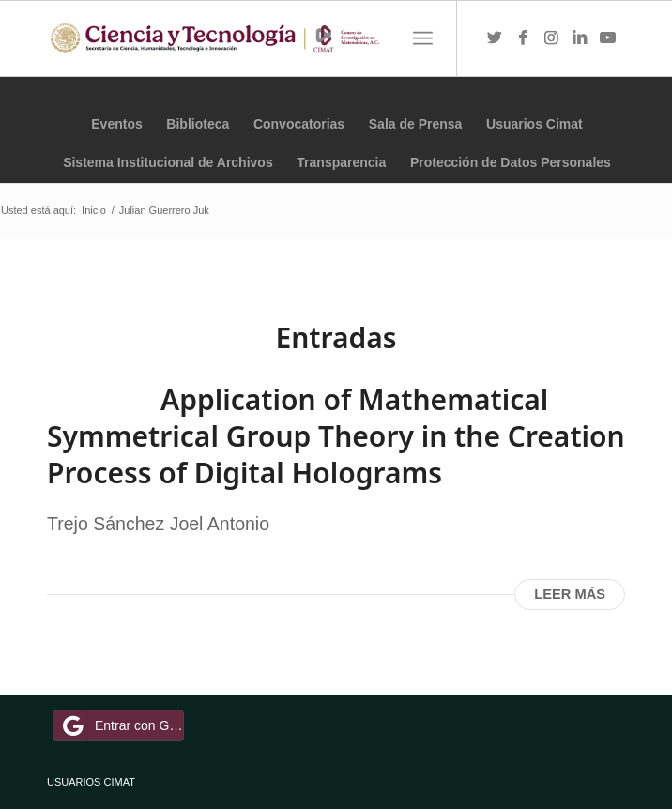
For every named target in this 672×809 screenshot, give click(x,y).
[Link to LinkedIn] (579, 38)
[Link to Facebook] (523, 38)
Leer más (570, 594)
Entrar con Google (121, 725)
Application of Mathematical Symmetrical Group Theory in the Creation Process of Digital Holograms (336, 436)
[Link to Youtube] (607, 38)
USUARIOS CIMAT (91, 782)
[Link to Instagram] (551, 38)
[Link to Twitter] (495, 38)
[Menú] (423, 38)
